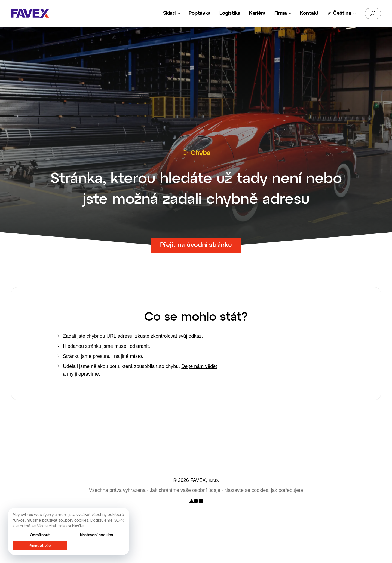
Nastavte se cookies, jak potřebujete (264, 490)
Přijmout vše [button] (40, 546)
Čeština (342, 13)
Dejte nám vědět (199, 366)
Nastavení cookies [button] (97, 535)
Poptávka (200, 13)
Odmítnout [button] (40, 535)
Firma (281, 13)
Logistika (230, 13)
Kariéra (257, 13)
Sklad (169, 13)
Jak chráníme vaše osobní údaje (185, 490)
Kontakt (309, 13)
